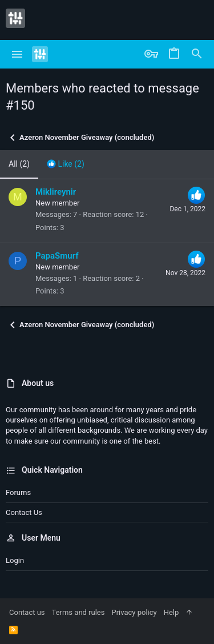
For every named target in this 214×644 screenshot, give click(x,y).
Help (171, 612)
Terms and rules (78, 612)
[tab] (66, 164)
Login (15, 560)
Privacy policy (134, 612)
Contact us (24, 512)
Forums (18, 492)
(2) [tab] (19, 164)
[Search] (197, 54)
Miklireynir (56, 192)
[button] (17, 54)
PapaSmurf (57, 256)
